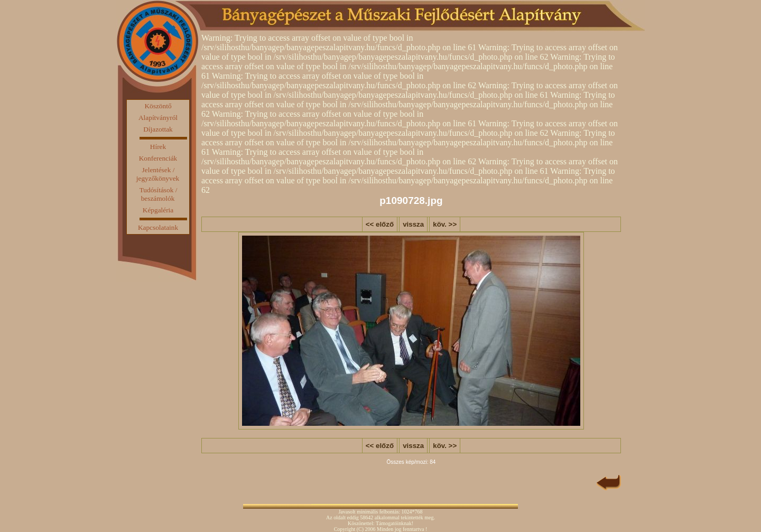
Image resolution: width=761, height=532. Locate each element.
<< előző (380, 224)
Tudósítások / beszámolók (159, 194)
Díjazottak (158, 129)
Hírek (158, 147)
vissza (413, 224)
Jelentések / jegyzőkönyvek (158, 174)
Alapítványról (158, 118)
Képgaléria (158, 210)
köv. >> (445, 224)
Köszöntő (158, 106)
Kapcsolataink (158, 227)
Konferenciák (158, 158)
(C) (360, 529)
